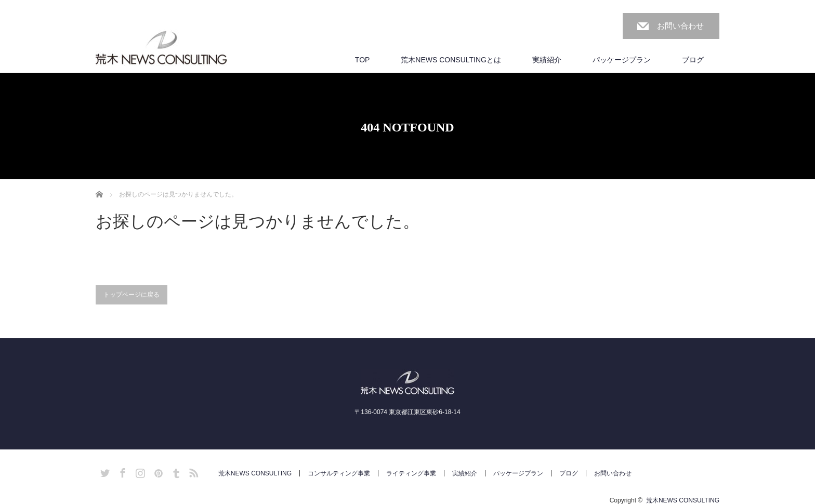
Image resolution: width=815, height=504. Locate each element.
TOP (363, 60)
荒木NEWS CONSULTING (255, 473)
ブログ (693, 60)
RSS (192, 471)
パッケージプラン (622, 60)
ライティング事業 (411, 473)
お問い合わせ (680, 26)
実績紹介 (547, 60)
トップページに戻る (132, 295)
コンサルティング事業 (339, 473)
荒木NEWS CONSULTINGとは (451, 60)
